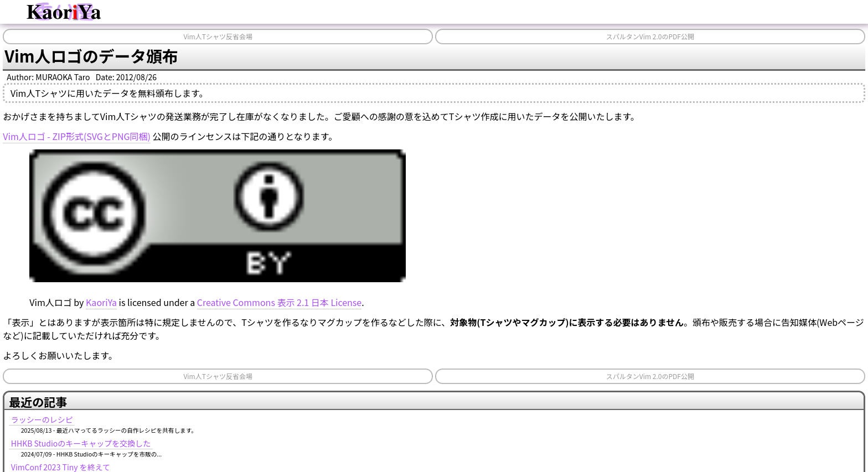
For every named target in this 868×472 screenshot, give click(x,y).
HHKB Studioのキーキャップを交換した (81, 443)
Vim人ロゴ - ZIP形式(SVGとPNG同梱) (77, 136)
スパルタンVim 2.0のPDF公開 (650, 36)
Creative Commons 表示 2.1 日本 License (279, 302)
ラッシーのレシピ (42, 419)
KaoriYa (101, 302)
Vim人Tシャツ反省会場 (218, 36)
